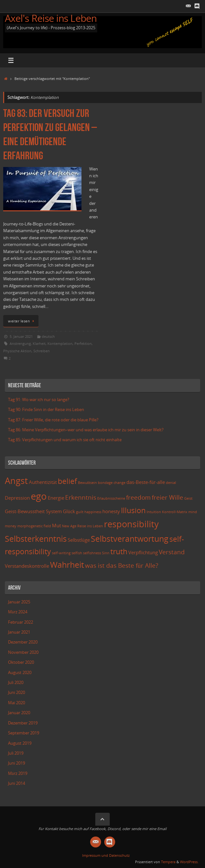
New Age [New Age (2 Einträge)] (69, 526)
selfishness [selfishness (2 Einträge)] (92, 553)
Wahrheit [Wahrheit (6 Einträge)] (67, 565)
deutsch (48, 336)
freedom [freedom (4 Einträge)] (138, 497)
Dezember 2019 (23, 723)
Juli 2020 (16, 683)
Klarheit (39, 343)
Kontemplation (60, 343)
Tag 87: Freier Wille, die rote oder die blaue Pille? (53, 420)
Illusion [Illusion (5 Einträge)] (133, 510)
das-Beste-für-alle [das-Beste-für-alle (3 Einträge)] (146, 482)
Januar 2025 (19, 602)
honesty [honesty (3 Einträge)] (111, 511)
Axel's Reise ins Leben (51, 18)
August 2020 (20, 673)
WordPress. (189, 862)
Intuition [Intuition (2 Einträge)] (154, 512)
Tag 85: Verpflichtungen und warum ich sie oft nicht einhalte (65, 440)
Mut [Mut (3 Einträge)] (56, 526)
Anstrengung (20, 343)
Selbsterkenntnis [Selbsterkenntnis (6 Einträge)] (36, 539)
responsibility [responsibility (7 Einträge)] (131, 524)
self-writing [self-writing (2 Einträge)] (61, 553)
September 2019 (24, 733)
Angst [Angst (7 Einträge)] (16, 481)
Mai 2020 (17, 703)
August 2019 (20, 743)
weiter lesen (22, 321)
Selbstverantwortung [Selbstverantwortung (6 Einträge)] (130, 539)
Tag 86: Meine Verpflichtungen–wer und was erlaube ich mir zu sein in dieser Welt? (86, 430)
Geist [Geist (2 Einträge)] (188, 498)
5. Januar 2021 (21, 336)
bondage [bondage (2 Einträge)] (105, 483)
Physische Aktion (17, 351)
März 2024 (18, 612)
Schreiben (42, 351)
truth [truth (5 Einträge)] (119, 552)
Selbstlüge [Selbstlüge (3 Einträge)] (79, 540)
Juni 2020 (17, 693)
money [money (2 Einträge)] (11, 526)
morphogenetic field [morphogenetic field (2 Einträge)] (34, 526)
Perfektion (83, 343)
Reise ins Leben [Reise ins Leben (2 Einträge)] (90, 526)
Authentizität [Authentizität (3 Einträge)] (43, 482)
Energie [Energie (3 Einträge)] (56, 498)
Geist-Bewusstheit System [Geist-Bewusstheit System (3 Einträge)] (33, 511)
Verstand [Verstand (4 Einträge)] (172, 552)
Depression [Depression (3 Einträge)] (17, 498)
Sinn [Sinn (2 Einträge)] (106, 553)
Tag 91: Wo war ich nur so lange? (39, 400)
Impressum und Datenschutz (106, 855)
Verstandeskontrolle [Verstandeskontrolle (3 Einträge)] (27, 566)
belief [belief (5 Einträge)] (67, 481)
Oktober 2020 (21, 662)
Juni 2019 (17, 763)
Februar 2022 (21, 622)
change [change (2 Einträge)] (120, 483)
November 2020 (23, 652)
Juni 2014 (17, 783)
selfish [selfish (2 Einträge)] (77, 553)
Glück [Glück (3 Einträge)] (69, 511)
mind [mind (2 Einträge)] (193, 512)
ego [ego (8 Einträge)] (39, 496)
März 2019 (18, 773)
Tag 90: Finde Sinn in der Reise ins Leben (46, 410)
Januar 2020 (19, 713)
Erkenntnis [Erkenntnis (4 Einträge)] (81, 497)
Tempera (168, 862)
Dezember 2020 (23, 642)
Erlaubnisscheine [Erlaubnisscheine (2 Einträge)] (111, 498)
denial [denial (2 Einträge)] (171, 483)
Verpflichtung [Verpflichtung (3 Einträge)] (143, 552)
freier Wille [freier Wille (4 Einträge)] (167, 497)
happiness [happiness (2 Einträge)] (93, 512)
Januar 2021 (19, 632)
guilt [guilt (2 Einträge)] (80, 512)
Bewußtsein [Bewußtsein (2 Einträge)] (87, 483)
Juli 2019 (16, 753)
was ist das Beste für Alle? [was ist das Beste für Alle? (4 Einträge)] (122, 565)
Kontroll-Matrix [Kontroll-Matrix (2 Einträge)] (175, 512)
